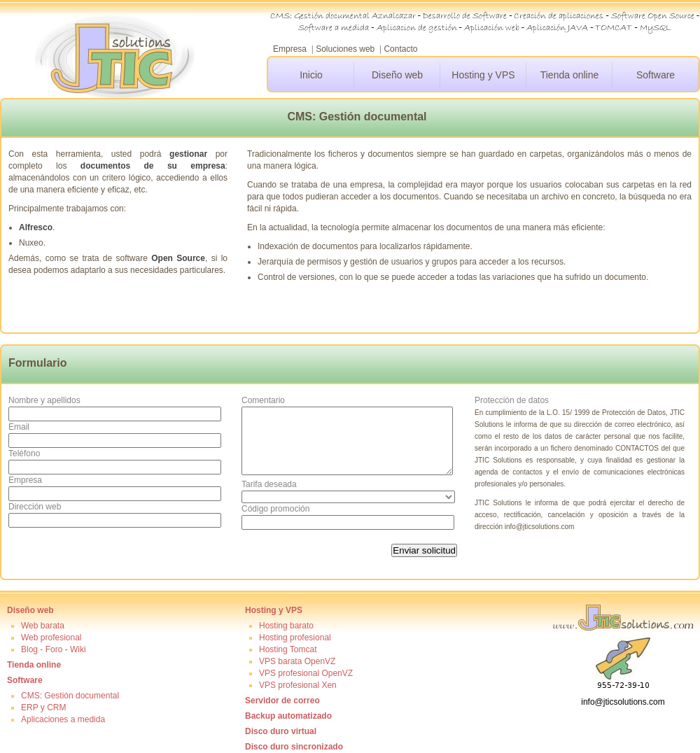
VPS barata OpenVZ (297, 661)
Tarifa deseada (269, 484)
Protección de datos (512, 400)
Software (656, 75)
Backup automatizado (288, 716)
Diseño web (397, 75)
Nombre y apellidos (44, 400)
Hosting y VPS (483, 75)
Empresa (290, 49)
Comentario (263, 400)
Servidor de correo (282, 701)
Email (19, 427)
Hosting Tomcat (288, 649)
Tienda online (570, 75)
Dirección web (35, 507)
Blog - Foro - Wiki (54, 649)
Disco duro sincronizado (294, 747)
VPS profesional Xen (298, 685)
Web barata (43, 626)
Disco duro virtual (281, 731)
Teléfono (24, 453)
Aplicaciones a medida (63, 719)
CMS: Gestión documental (70, 696)
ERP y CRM (43, 708)
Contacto (400, 49)
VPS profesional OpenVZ (306, 673)
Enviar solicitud (424, 550)
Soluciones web (345, 49)
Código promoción (275, 509)
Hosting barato (286, 626)
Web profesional (51, 638)
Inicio (311, 75)
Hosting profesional (295, 638)
